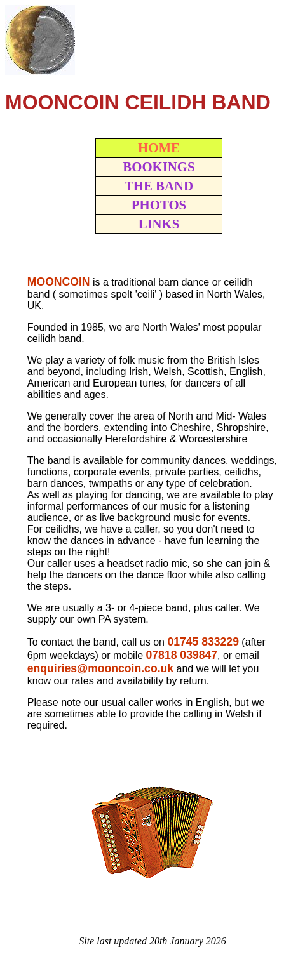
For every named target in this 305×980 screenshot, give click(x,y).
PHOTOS (159, 205)
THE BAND (159, 186)
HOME (159, 148)
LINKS (159, 224)
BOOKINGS (159, 167)
